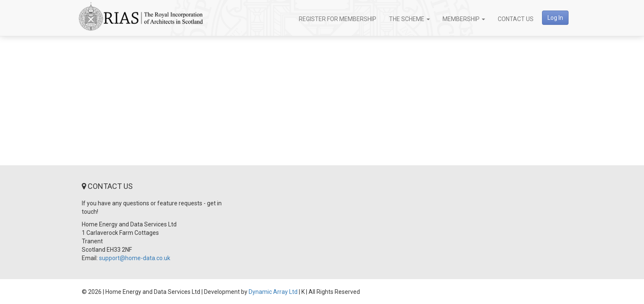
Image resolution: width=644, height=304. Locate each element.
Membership (464, 19)
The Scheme (409, 19)
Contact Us (516, 19)
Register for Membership (338, 19)
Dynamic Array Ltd (273, 292)
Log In (555, 18)
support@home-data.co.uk (135, 258)
